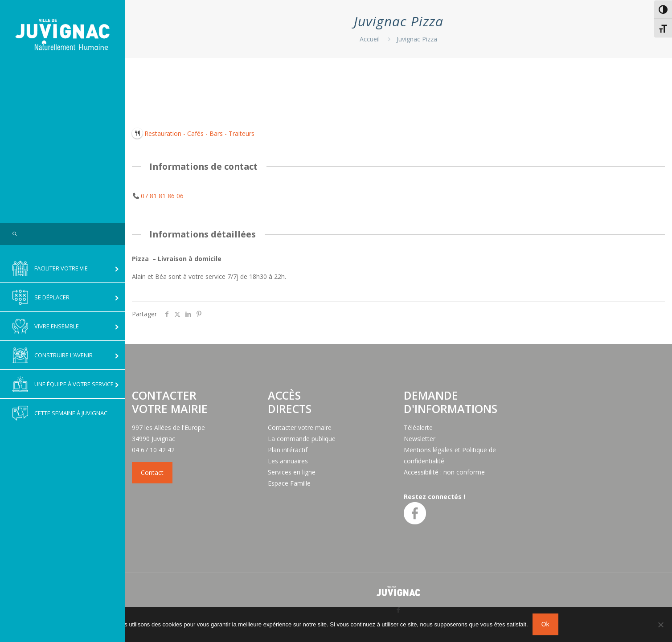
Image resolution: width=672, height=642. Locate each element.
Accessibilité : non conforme (444, 472)
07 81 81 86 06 (162, 196)
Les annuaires (288, 461)
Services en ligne (292, 472)
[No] (661, 625)
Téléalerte (418, 427)
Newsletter (420, 439)
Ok (545, 624)
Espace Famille (289, 483)
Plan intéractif (288, 450)
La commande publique (302, 439)
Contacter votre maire (300, 427)
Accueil (370, 39)
